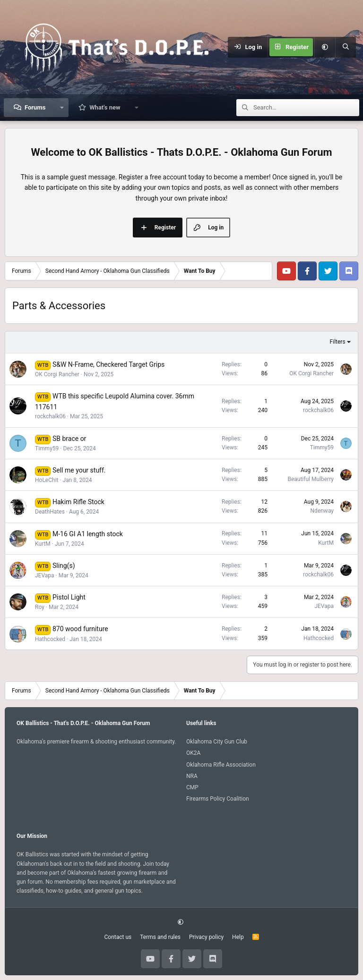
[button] (325, 47)
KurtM (43, 544)
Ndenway (322, 511)
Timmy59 (47, 448)
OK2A (193, 753)
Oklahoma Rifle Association (221, 765)
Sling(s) (64, 566)
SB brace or (69, 439)
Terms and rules (160, 937)
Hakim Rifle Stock (78, 502)
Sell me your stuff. (79, 470)
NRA (192, 776)
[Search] (346, 47)
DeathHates (50, 512)
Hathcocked (50, 639)
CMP (192, 787)
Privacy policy (206, 937)
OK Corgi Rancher (57, 374)
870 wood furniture (80, 629)
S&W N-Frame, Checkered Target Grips (108, 364)
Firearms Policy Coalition (218, 799)
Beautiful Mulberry (311, 479)
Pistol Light (69, 597)
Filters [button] (338, 342)
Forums (35, 107)
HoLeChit (47, 480)
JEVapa (45, 575)
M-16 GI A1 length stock (88, 534)
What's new (105, 107)
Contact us (118, 937)
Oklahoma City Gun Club (217, 742)
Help (238, 937)
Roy (40, 607)
